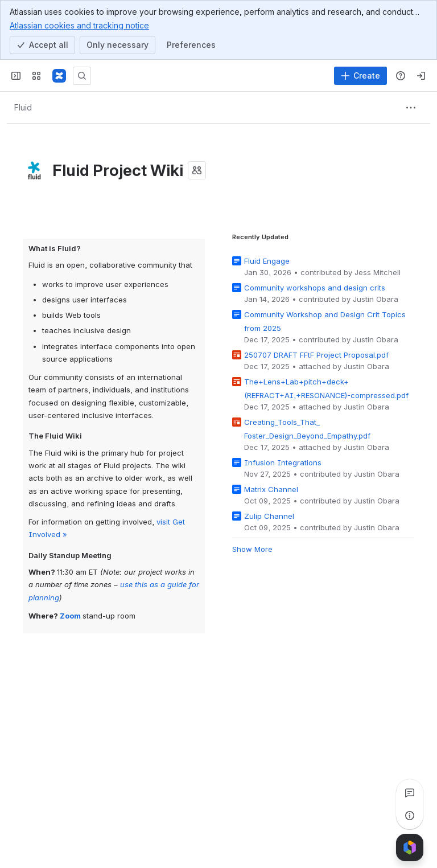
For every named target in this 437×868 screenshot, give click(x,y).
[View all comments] (410, 793)
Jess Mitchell (378, 272)
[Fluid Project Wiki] (59, 76)
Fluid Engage (267, 260)
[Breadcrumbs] (23, 108)
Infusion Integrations (283, 462)
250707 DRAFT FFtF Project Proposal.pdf (316, 354)
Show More (252, 548)
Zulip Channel (269, 515)
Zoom (70, 615)
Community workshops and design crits (315, 287)
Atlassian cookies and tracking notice (79, 25)
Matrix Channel (271, 489)
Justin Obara (376, 298)
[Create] (360, 76)
